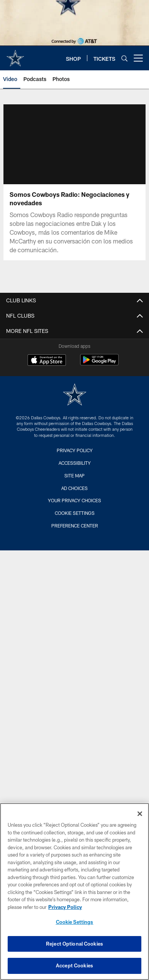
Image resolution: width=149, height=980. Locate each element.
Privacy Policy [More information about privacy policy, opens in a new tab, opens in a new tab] (65, 907)
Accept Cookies (74, 965)
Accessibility (75, 463)
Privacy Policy (75, 450)
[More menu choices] (138, 58)
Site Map (74, 475)
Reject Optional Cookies (74, 944)
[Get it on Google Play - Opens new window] (99, 364)
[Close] (140, 814)
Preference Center (75, 526)
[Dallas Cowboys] (75, 395)
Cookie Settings (75, 513)
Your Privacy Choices (74, 500)
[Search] (124, 58)
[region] (74, 892)
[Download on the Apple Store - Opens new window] (47, 361)
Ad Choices (74, 488)
